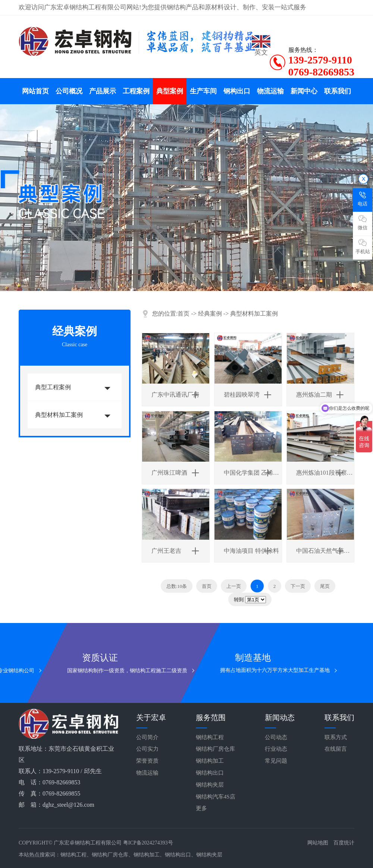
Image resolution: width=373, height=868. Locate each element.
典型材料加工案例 (59, 415)
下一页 (298, 586)
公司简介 (147, 737)
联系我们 (338, 91)
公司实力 (147, 749)
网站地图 (318, 843)
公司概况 (69, 91)
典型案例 (170, 91)
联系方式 (336, 737)
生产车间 (203, 91)
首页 (184, 314)
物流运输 (270, 91)
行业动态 (276, 749)
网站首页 (35, 91)
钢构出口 (237, 91)
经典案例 (210, 314)
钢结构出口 (210, 773)
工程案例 (136, 91)
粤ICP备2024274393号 (148, 843)
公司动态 (276, 737)
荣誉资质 (147, 761)
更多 (201, 808)
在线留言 (336, 749)
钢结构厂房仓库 (215, 749)
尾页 (325, 586)
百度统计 (344, 843)
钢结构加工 (210, 761)
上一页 (234, 586)
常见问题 (276, 761)
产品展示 (103, 91)
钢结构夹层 (210, 785)
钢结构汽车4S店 (216, 797)
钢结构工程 (210, 737)
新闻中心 (304, 91)
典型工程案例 (53, 387)
